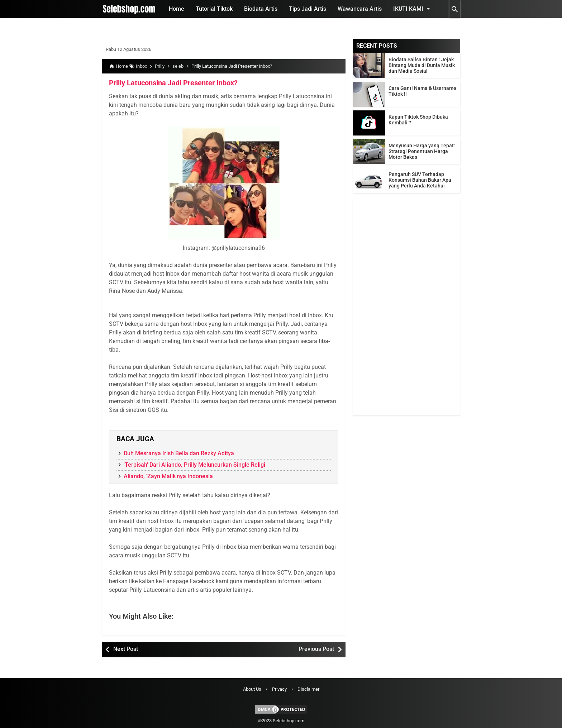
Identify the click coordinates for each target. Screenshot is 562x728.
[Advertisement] (406, 308)
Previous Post (316, 649)
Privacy (279, 689)
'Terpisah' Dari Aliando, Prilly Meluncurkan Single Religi (194, 465)
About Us (252, 689)
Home (177, 9)
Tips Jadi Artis (308, 9)
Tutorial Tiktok (214, 9)
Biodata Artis (261, 9)
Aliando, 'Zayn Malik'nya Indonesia (168, 476)
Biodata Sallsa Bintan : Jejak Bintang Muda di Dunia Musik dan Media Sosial (422, 65)
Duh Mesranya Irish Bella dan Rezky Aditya (179, 453)
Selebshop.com (289, 721)
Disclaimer (308, 689)
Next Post (126, 649)
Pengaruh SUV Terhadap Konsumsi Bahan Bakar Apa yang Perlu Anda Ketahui (420, 180)
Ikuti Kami (413, 9)
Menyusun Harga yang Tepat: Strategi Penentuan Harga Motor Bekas (422, 151)
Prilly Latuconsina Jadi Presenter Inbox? (173, 83)
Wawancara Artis (360, 9)
